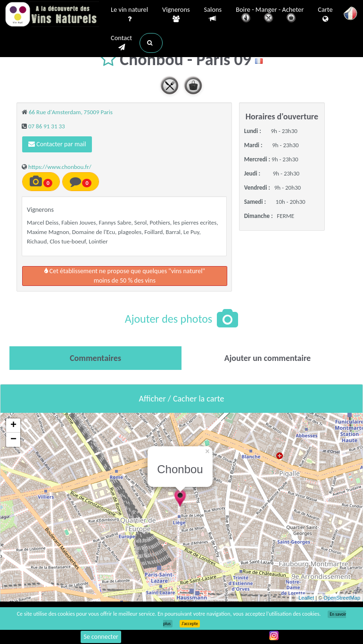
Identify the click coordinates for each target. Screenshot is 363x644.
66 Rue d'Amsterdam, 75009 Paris (71, 112)
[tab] (95, 358)
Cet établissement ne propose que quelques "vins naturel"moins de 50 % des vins (125, 276)
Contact (121, 43)
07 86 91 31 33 (47, 126)
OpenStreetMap (342, 598)
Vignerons (176, 15)
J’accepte (190, 624)
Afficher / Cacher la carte (182, 399)
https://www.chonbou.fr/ (60, 167)
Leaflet (306, 598)
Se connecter (101, 637)
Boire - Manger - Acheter (270, 15)
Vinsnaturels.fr (52, 15)
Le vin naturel (129, 15)
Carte (325, 15)
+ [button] (13, 426)
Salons (213, 14)
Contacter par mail (57, 144)
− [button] (13, 440)
